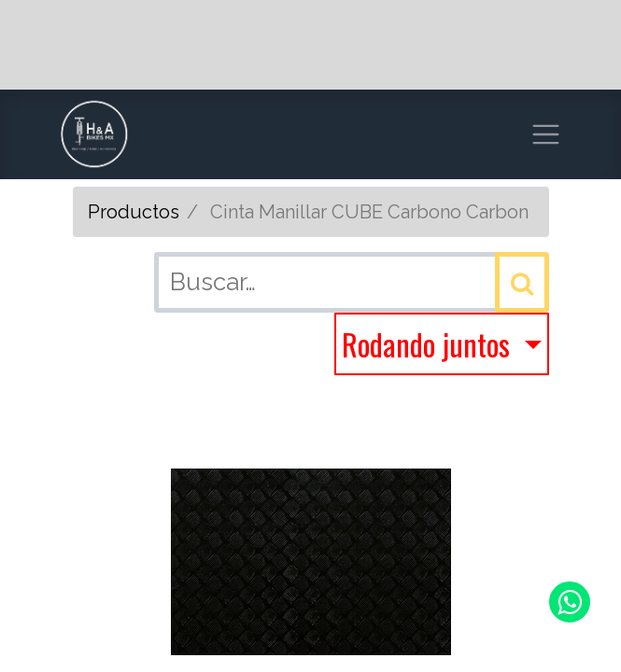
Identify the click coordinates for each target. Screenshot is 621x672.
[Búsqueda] (522, 282)
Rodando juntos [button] (429, 344)
